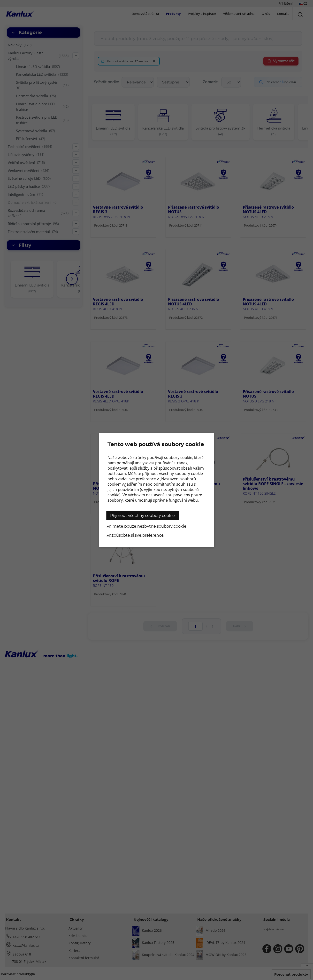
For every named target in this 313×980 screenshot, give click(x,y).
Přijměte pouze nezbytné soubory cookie (146, 526)
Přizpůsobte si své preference (135, 535)
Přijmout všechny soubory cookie (142, 516)
